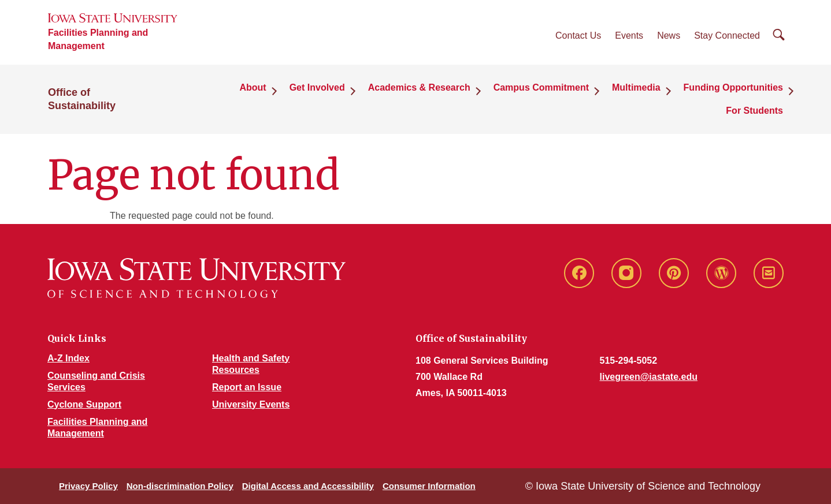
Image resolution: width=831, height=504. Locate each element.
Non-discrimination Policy (180, 486)
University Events (251, 404)
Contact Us (578, 36)
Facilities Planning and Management (98, 39)
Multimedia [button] (636, 87)
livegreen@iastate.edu (649, 377)
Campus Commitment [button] (541, 87)
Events (629, 36)
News (669, 36)
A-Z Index (68, 358)
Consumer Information (429, 486)
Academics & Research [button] (419, 87)
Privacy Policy (88, 486)
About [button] (253, 87)
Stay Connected (727, 36)
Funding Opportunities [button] (733, 87)
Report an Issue (247, 387)
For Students (754, 111)
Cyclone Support (84, 404)
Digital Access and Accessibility (308, 486)
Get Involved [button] (317, 87)
